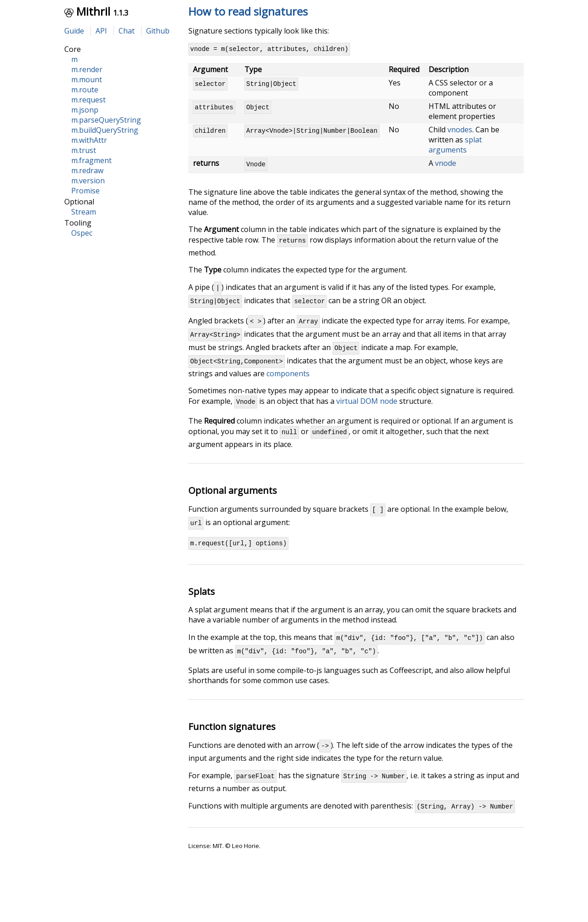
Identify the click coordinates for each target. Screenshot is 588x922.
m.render (87, 69)
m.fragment (91, 160)
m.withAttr (89, 140)
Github (158, 31)
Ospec (82, 233)
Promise (85, 191)
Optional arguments (233, 506)
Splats (202, 611)
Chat (127, 31)
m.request (88, 100)
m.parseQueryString (106, 120)
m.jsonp (85, 110)
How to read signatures (248, 11)
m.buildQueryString (105, 130)
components (288, 386)
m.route (85, 90)
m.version (88, 181)
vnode (446, 164)
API (101, 31)
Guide (74, 31)
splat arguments (455, 146)
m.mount (87, 79)
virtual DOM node (367, 415)
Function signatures (232, 749)
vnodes (460, 131)
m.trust (84, 150)
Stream (84, 212)
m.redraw (87, 170)
